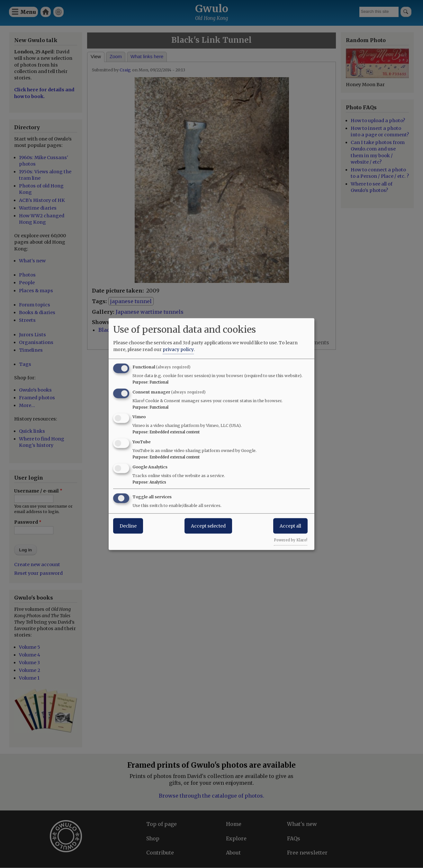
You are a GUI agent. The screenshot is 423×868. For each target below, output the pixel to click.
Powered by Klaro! (291, 540)
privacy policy (178, 349)
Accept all (290, 526)
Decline (128, 526)
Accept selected (208, 526)
